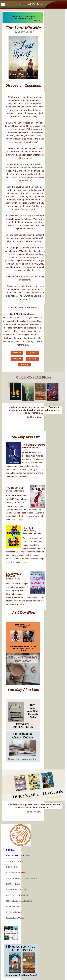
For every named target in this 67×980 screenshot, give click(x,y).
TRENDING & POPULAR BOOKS (21, 878)
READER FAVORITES (16, 890)
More (35, 476)
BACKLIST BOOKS (15, 918)
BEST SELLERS (13, 907)
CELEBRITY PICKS (15, 861)
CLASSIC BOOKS (14, 912)
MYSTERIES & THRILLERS (19, 901)
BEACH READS (13, 884)
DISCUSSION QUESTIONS (18, 856)
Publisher (33, 307)
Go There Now (34, 417)
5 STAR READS (16, 873)
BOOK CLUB (12, 867)
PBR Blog (11, 850)
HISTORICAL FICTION (17, 895)
